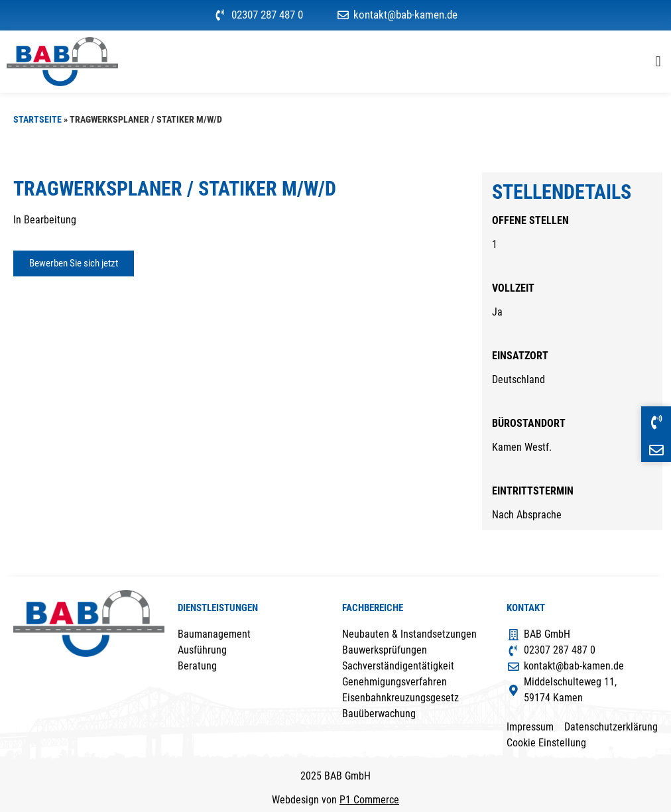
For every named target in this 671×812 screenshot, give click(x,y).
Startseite (37, 119)
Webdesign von (335, 800)
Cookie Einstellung (546, 743)
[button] (658, 61)
